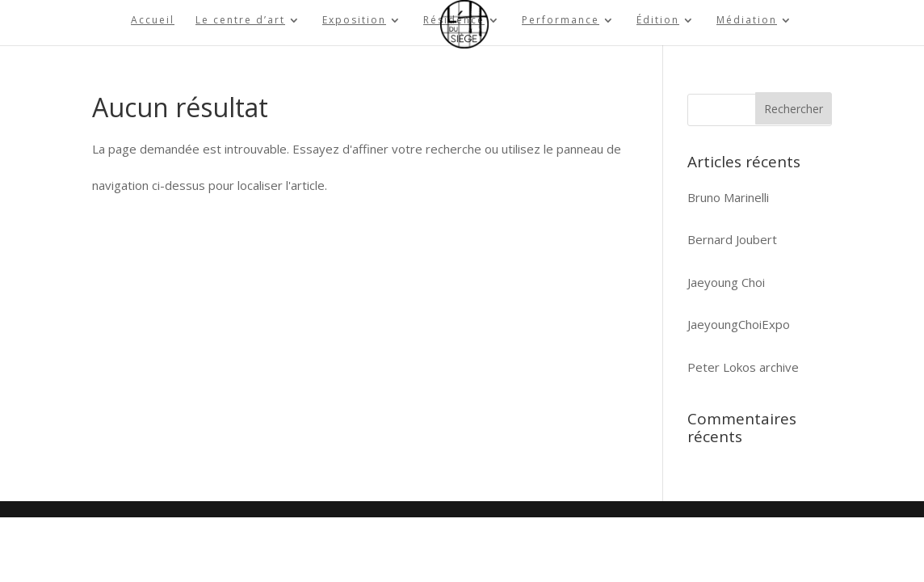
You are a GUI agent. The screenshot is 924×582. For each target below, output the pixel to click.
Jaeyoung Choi (726, 282)
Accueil (153, 21)
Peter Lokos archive (743, 367)
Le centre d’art (240, 21)
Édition (658, 21)
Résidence (454, 21)
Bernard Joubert (732, 239)
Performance (561, 21)
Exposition (354, 21)
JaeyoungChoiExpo (739, 324)
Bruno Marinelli (728, 197)
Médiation (747, 21)
